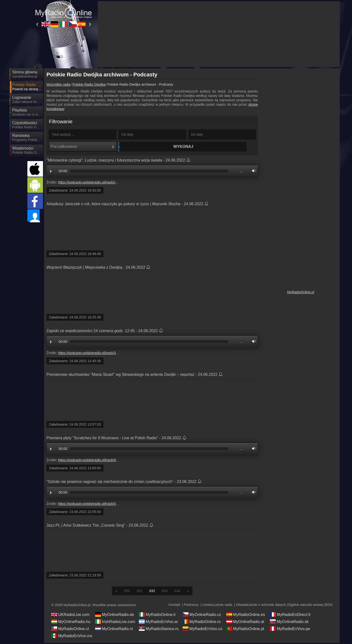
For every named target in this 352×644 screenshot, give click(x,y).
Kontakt (174, 606)
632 (152, 592)
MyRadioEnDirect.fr (290, 615)
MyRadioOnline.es (246, 615)
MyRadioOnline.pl (301, 292)
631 (139, 592)
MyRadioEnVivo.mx (72, 637)
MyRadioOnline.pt (245, 630)
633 (165, 592)
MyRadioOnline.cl (70, 630)
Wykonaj (153, 147)
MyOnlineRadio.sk (289, 623)
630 (127, 592)
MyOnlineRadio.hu (71, 623)
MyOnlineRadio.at (245, 623)
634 (177, 592)
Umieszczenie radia (217, 606)
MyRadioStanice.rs (159, 630)
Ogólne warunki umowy (306, 606)
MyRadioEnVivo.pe (290, 630)
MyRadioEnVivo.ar (158, 623)
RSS (329, 606)
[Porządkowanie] (83, 147)
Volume (253, 172)
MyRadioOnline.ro (202, 623)
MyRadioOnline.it (157, 615)
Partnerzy (191, 606)
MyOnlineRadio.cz (202, 615)
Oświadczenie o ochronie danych (261, 606)
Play (51, 173)
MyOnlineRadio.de (115, 615)
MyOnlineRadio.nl (114, 630)
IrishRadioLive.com (115, 623)
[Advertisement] (301, 144)
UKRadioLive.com (70, 615)
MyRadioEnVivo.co (203, 630)
